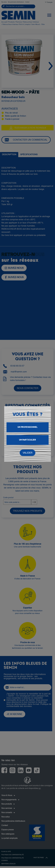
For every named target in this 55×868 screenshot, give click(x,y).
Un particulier (27, 440)
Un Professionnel (27, 427)
